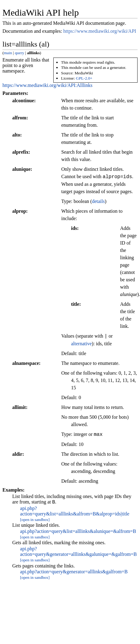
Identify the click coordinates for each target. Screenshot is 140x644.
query (19, 53)
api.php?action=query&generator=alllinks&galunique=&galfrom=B (79, 552)
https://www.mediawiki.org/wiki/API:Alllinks (47, 85)
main (8, 53)
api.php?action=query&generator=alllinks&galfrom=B (74, 573)
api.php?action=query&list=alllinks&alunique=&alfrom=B (78, 532)
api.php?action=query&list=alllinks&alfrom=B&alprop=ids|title (75, 512)
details (98, 201)
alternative (81, 344)
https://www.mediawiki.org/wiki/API (100, 31)
